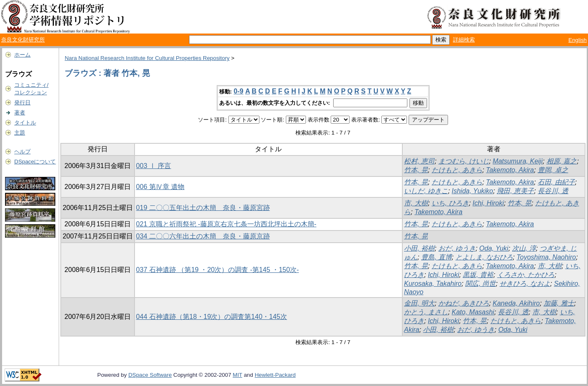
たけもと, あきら (457, 170)
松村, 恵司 (419, 161)
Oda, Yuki (494, 248)
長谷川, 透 (553, 191)
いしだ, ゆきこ (426, 191)
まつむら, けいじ (464, 161)
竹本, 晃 (416, 170)
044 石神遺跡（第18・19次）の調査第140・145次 (212, 317)
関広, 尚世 (481, 284)
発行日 (22, 102)
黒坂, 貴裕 (478, 275)
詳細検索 (464, 40)
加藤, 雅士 (559, 303)
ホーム (22, 55)
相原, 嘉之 (562, 161)
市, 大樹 (416, 203)
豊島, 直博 (436, 257)
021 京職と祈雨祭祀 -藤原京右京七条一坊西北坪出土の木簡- (226, 224)
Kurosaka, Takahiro (433, 284)
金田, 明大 (419, 303)
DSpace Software (150, 375)
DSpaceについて (35, 162)
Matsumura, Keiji (518, 161)
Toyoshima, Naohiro (546, 257)
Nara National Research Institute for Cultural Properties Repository (147, 58)
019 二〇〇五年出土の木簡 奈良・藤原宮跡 (203, 208)
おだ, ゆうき (457, 248)
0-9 (239, 91)
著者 (20, 113)
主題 (20, 133)
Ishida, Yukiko (473, 191)
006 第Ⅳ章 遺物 (161, 187)
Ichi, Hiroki (488, 203)
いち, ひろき (450, 203)
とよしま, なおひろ (484, 257)
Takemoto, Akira (510, 170)
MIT (237, 375)
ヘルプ (22, 152)
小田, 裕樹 (419, 248)
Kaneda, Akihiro (516, 303)
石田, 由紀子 (556, 182)
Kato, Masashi (473, 312)
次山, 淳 (524, 248)
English (578, 40)
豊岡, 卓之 (553, 170)
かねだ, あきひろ (464, 303)
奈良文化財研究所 (23, 40)
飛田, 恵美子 (515, 191)
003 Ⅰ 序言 (154, 166)
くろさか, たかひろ (526, 275)
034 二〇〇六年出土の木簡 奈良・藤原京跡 (203, 236)
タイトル (25, 123)
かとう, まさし (426, 312)
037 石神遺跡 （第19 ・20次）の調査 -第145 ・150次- (218, 270)
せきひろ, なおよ (525, 284)
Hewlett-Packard (275, 375)
